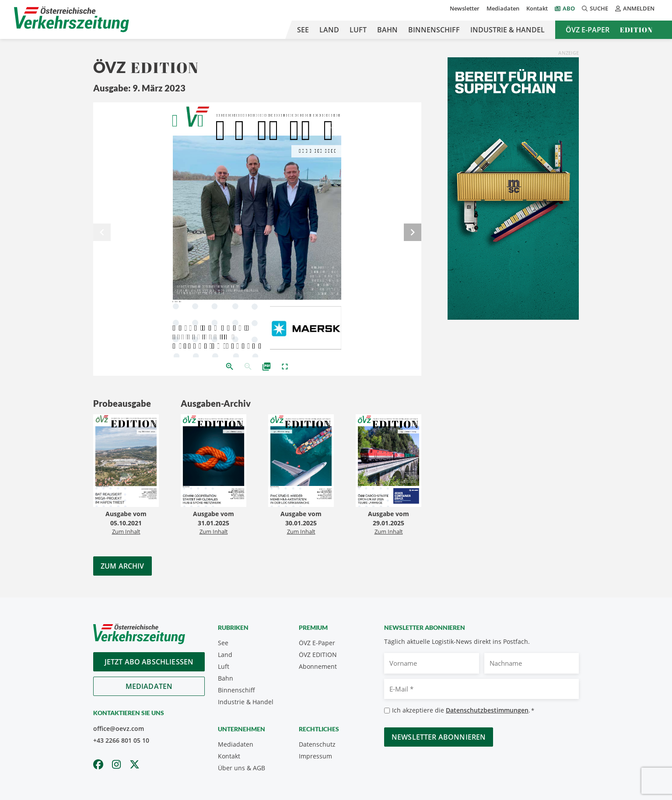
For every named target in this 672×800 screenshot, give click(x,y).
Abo (569, 8)
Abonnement (318, 666)
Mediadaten (503, 8)
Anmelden (635, 8)
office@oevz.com (119, 728)
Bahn (387, 30)
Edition (636, 30)
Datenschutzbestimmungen (487, 710)
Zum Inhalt (126, 531)
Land (329, 30)
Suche (595, 8)
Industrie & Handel (507, 30)
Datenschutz (317, 744)
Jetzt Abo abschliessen (149, 662)
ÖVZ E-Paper (588, 30)
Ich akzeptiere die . (463, 711)
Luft (358, 30)
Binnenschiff (434, 30)
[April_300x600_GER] (513, 188)
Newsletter (465, 8)
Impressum (315, 756)
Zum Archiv (122, 566)
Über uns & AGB (241, 768)
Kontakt (537, 8)
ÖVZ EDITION (318, 655)
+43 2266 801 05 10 (121, 740)
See (303, 30)
